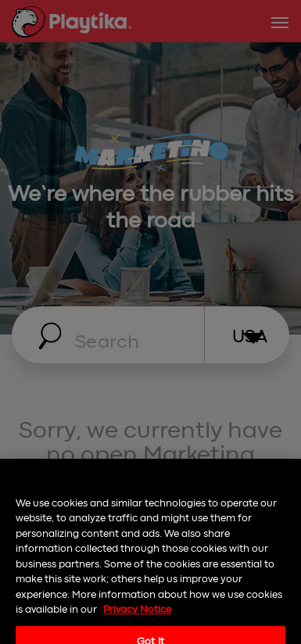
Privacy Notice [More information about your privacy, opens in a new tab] (137, 618)
